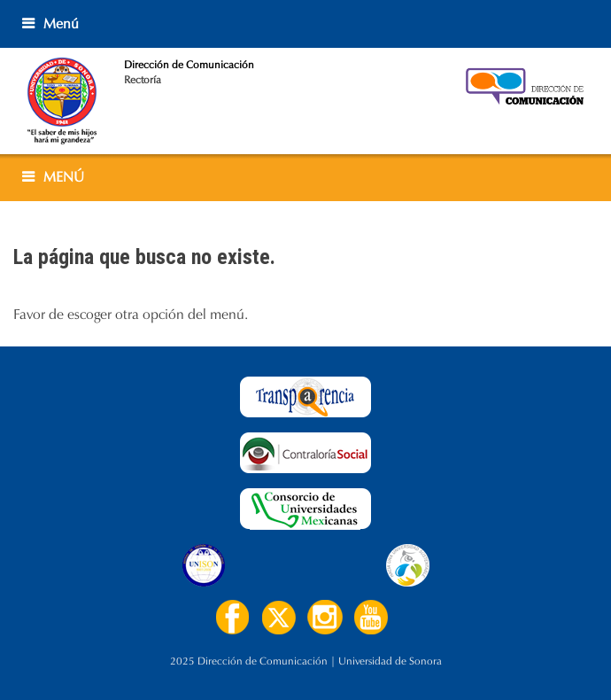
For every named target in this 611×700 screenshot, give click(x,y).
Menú (61, 23)
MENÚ (64, 177)
